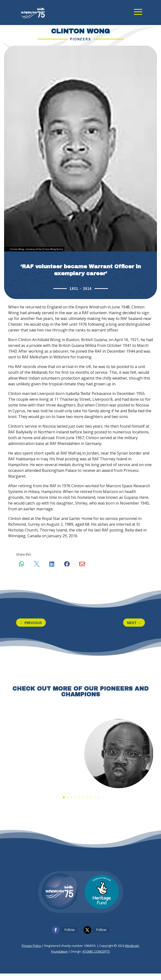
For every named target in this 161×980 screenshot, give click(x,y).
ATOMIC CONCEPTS (96, 958)
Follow (69, 936)
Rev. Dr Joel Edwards (119, 792)
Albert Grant (42, 792)
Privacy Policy (31, 952)
